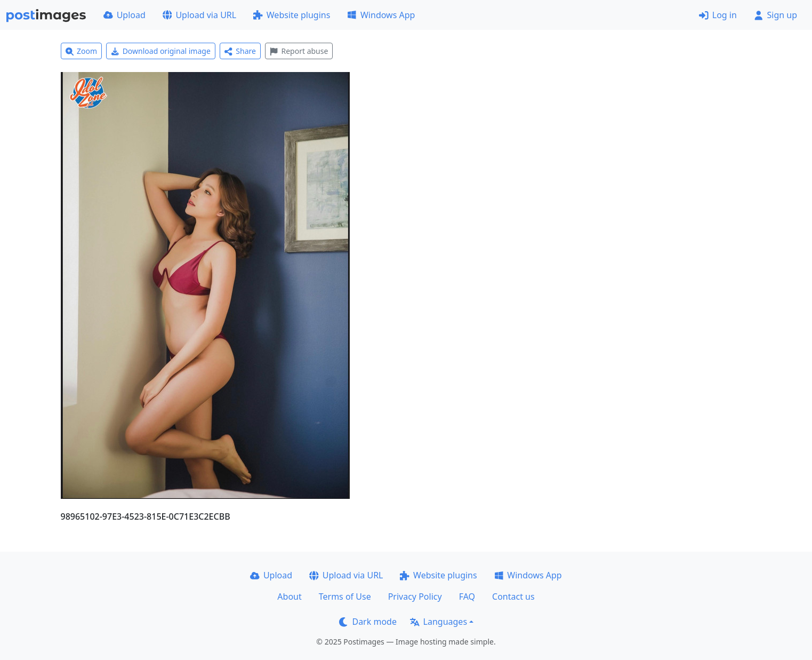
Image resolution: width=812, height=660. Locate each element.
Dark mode (368, 622)
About (289, 597)
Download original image (161, 51)
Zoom (82, 51)
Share (240, 51)
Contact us (513, 597)
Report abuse (299, 51)
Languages (439, 622)
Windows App (381, 15)
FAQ (467, 597)
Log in (718, 15)
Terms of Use (345, 597)
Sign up (775, 15)
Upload (124, 15)
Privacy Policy (415, 597)
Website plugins (292, 15)
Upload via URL (199, 15)
